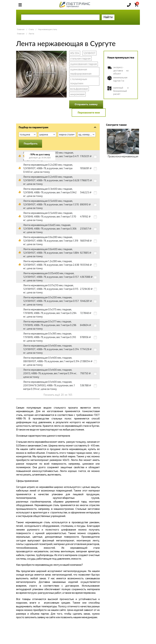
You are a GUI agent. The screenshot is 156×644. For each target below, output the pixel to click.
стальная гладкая (80, 58)
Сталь (31, 29)
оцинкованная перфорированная (81, 71)
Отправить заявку (86, 104)
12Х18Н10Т (89, 53)
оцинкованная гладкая (84, 64)
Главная (21, 29)
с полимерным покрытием (79, 81)
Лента (31, 34)
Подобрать (31, 143)
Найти (108, 17)
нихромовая (77, 94)
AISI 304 (75, 53)
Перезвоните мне (89, 112)
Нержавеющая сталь (47, 29)
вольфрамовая (79, 89)
